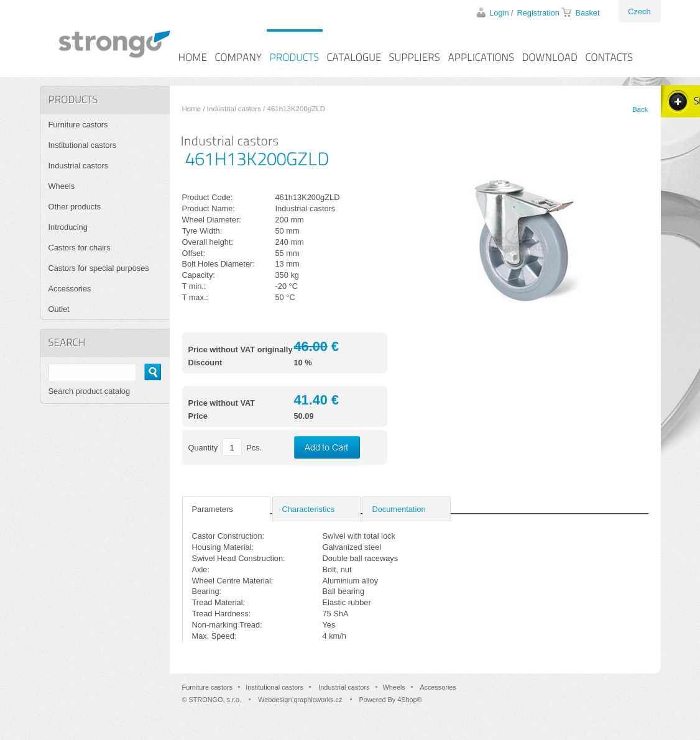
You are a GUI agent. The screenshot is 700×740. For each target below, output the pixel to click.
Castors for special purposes (99, 268)
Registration (538, 13)
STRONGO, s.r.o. (215, 700)
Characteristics (309, 509)
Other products (75, 207)
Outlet (59, 309)
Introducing (68, 227)
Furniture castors (78, 125)
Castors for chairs (80, 248)
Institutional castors (83, 145)
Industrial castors (234, 109)
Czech (639, 11)
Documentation (399, 509)
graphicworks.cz (318, 700)
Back (640, 109)
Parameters (213, 509)
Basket (587, 13)
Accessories (70, 289)
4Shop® (409, 700)
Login (499, 13)
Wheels (62, 186)
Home (192, 109)
